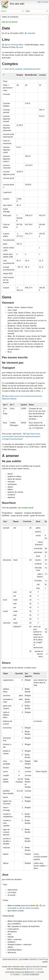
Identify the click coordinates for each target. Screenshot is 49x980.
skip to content (43, 2)
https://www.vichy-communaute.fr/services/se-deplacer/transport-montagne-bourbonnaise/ (21, 436)
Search (23, 11)
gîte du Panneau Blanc (14, 45)
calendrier (31, 33)
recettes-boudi (27, 508)
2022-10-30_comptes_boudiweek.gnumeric (22, 69)
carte (21, 47)
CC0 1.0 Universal (36, 969)
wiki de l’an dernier (10, 22)
